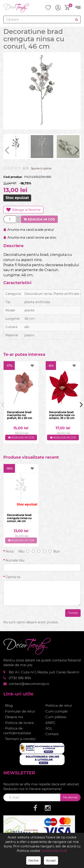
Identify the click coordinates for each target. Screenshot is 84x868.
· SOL (48, 728)
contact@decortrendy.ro (29, 684)
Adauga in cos (39, 219)
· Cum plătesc (55, 717)
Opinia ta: (13, 577)
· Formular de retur (19, 711)
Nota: (10, 551)
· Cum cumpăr (56, 711)
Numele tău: (15, 560)
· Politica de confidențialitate (17, 731)
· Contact (51, 734)
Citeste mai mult (54, 851)
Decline (33, 860)
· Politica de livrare (19, 723)
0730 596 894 (20, 678)
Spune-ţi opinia (41, 168)
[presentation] (7, 150)
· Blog (8, 705)
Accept (51, 860)
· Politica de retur (58, 705)
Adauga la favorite (23, 210)
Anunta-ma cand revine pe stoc (30, 238)
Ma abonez (70, 797)
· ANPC (50, 723)
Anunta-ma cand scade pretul (29, 230)
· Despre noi (13, 717)
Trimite (73, 613)
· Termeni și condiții (19, 739)
